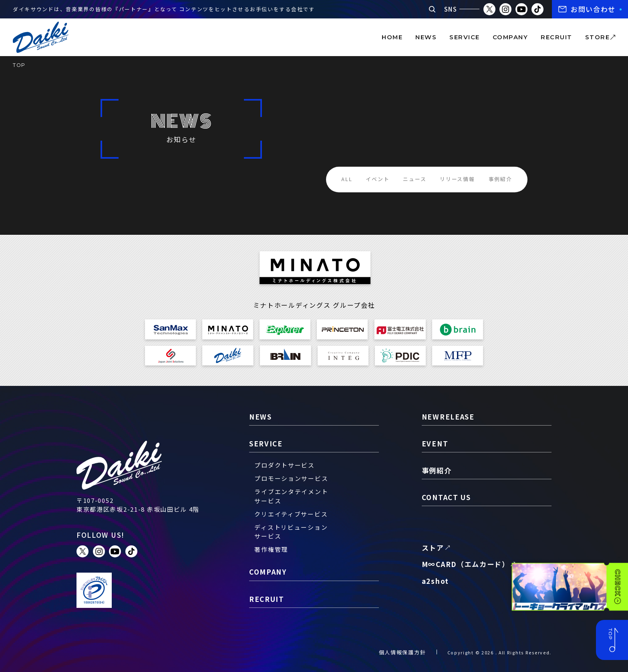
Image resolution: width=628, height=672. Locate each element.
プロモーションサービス (291, 478)
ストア (433, 548)
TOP (19, 65)
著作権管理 (271, 549)
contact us (446, 497)
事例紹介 (500, 179)
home (392, 37)
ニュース (415, 179)
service (464, 37)
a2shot (435, 581)
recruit (556, 37)
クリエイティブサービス (291, 514)
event (435, 443)
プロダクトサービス (284, 465)
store (597, 37)
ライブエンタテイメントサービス (291, 496)
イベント (377, 179)
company (510, 37)
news (426, 37)
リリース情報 (457, 179)
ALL (347, 179)
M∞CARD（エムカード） (466, 564)
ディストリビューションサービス (291, 532)
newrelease (448, 417)
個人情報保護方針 (403, 652)
